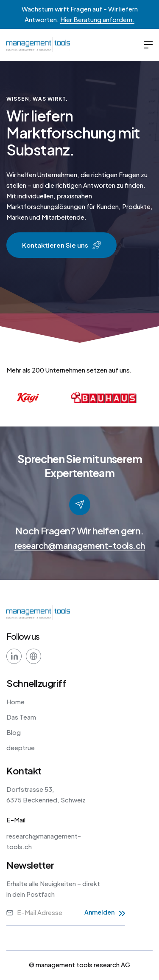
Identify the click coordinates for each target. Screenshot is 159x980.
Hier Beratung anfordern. (97, 19)
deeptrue (21, 747)
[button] (148, 45)
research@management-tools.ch (80, 545)
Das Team (21, 717)
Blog (14, 732)
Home (15, 702)
